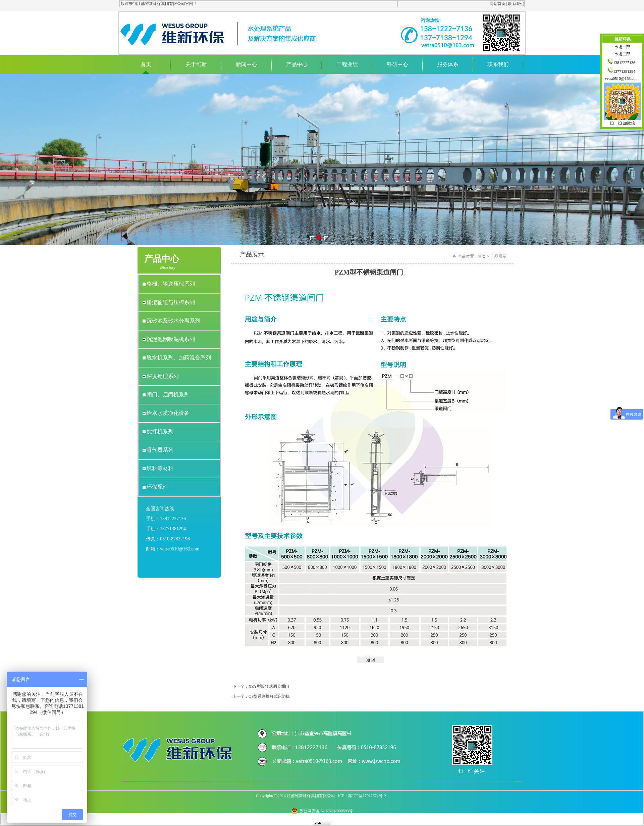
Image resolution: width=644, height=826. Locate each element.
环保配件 (157, 487)
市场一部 (622, 47)
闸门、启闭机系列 (168, 395)
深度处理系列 (163, 376)
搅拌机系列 (160, 431)
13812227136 (622, 63)
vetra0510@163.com (622, 79)
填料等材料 (160, 468)
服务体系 (448, 64)
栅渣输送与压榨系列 (171, 302)
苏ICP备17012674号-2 (367, 796)
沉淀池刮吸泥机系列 (171, 339)
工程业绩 (347, 64)
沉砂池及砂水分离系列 (173, 321)
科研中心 (397, 64)
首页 (146, 64)
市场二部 (622, 54)
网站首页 (497, 4)
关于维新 (196, 64)
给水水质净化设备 (168, 413)
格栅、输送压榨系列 (171, 284)
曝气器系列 (160, 450)
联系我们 (516, 4)
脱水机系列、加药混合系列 (179, 358)
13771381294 (622, 71)
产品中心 (297, 64)
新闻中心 (247, 64)
